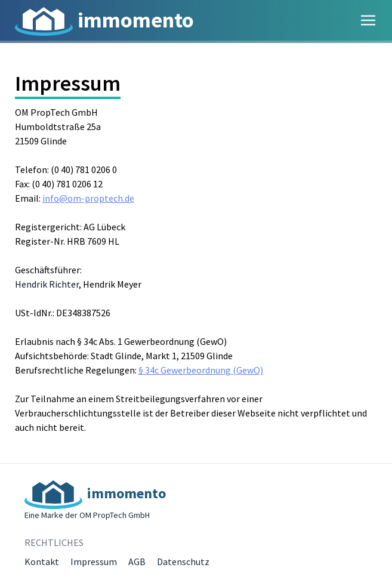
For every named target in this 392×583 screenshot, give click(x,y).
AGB (137, 562)
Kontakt (42, 562)
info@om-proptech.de (88, 198)
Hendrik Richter (47, 284)
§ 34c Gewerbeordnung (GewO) (201, 370)
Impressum (94, 562)
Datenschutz (183, 562)
